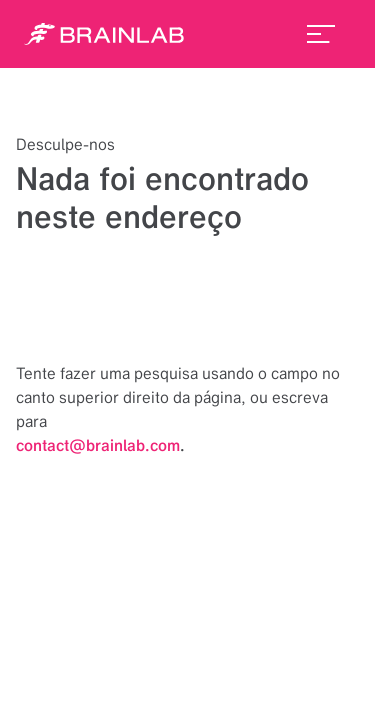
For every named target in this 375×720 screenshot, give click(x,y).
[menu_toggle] (321, 34)
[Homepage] (104, 34)
